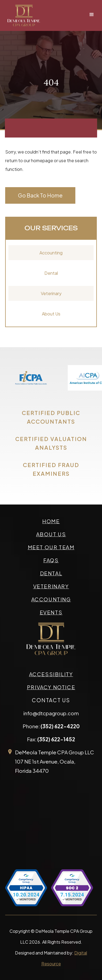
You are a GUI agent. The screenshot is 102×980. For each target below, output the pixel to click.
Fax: (51, 739)
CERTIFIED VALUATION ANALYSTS (51, 443)
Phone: (51, 726)
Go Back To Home (40, 195)
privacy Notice (51, 687)
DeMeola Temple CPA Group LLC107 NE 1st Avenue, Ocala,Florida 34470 (55, 761)
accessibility (51, 674)
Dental (51, 273)
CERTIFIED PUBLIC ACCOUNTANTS (51, 417)
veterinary (51, 586)
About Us (51, 314)
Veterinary (51, 293)
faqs (51, 560)
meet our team (51, 547)
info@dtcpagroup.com (51, 713)
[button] (92, 15)
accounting (51, 599)
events (51, 612)
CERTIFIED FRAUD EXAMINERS (51, 469)
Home (51, 521)
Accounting (51, 253)
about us (51, 534)
